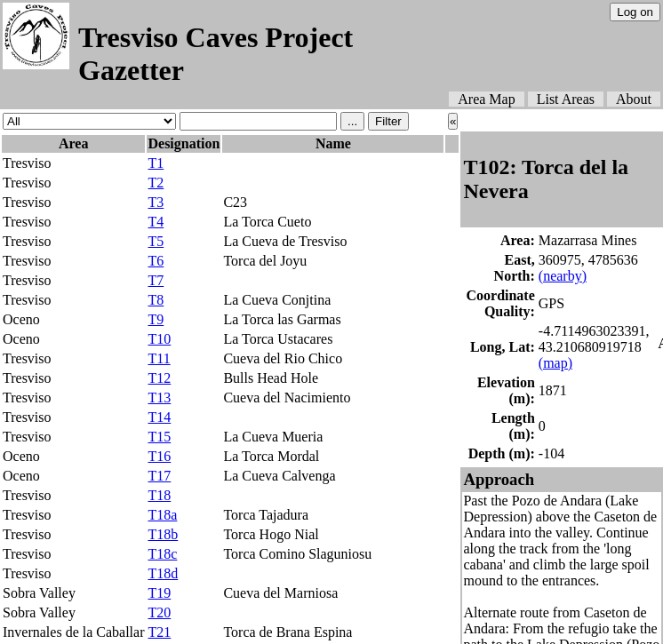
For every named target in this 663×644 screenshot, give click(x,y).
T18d (163, 573)
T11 (159, 358)
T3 (156, 202)
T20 (159, 612)
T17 (159, 476)
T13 (159, 398)
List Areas (566, 99)
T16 (159, 456)
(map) (555, 363)
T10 (159, 339)
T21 (159, 632)
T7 (156, 280)
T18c (162, 554)
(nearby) (563, 276)
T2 (156, 183)
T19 (159, 593)
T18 (159, 495)
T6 (156, 261)
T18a (162, 515)
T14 (159, 417)
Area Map (486, 99)
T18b (163, 534)
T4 (156, 222)
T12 (159, 378)
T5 (156, 241)
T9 (156, 319)
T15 (159, 437)
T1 (156, 163)
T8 (156, 300)
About (634, 99)
